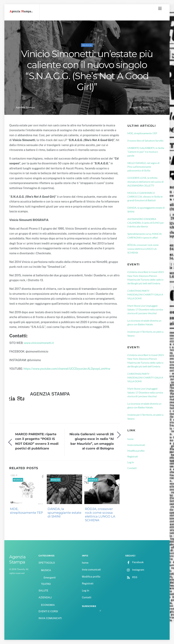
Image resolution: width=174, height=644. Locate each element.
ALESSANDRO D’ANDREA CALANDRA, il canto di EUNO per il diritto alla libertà (146, 223)
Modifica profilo (136, 451)
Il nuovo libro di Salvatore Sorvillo (145, 141)
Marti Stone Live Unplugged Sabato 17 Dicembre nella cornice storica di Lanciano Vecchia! (145, 309)
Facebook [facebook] (134, 562)
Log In (131, 462)
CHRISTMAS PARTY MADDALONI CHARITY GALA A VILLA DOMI (145, 294)
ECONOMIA (48, 605)
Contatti (132, 468)
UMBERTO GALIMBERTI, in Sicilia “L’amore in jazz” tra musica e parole (146, 152)
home (130, 439)
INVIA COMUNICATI (50, 618)
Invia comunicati (136, 445)
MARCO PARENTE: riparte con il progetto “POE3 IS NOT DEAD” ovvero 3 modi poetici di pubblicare (37, 441)
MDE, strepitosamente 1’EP (26, 511)
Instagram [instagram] (135, 570)
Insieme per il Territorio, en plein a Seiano (145, 333)
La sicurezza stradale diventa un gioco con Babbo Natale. (144, 322)
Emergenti (50, 578)
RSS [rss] (131, 577)
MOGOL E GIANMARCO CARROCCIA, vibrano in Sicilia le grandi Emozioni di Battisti (145, 197)
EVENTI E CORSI (48, 611)
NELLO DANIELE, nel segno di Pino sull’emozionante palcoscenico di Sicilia (143, 167)
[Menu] (160, 8)
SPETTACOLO (47, 563)
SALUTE (43, 591)
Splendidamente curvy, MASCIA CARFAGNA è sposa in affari (145, 236)
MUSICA (87, 45)
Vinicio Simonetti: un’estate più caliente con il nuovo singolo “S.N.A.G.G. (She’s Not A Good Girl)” (87, 70)
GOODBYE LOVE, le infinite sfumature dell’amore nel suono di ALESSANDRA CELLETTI (145, 182)
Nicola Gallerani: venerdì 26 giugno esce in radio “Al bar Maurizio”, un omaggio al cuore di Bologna (92, 441)
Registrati (133, 456)
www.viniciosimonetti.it (39, 343)
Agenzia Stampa (25, 107)
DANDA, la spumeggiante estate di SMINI (64, 513)
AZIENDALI (45, 597)
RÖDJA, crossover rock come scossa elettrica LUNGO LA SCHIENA (100, 514)
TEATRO (46, 584)
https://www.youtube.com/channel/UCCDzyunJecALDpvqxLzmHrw (67, 369)
